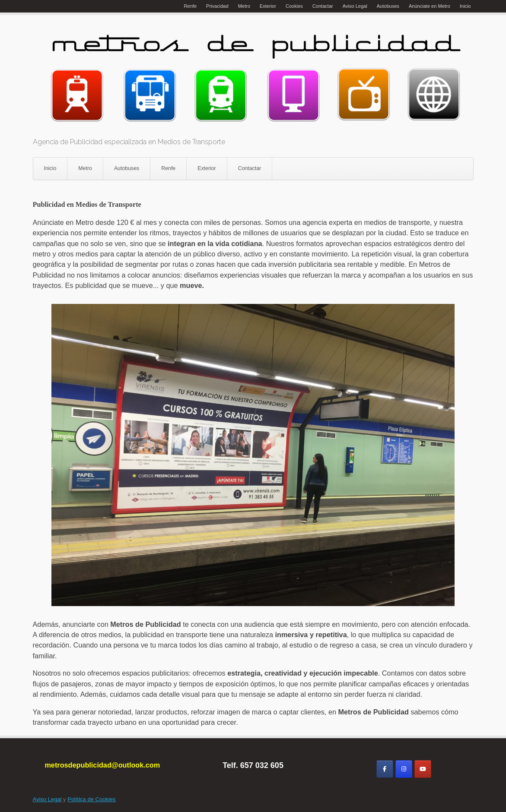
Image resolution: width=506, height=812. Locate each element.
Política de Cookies (91, 799)
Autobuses (388, 6)
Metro (244, 6)
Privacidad (217, 6)
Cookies (294, 6)
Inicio (465, 6)
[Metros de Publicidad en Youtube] (423, 769)
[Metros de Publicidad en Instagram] (404, 769)
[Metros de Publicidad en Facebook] (385, 769)
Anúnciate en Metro (430, 6)
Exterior (268, 6)
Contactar (323, 6)
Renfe (190, 6)
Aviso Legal (355, 6)
